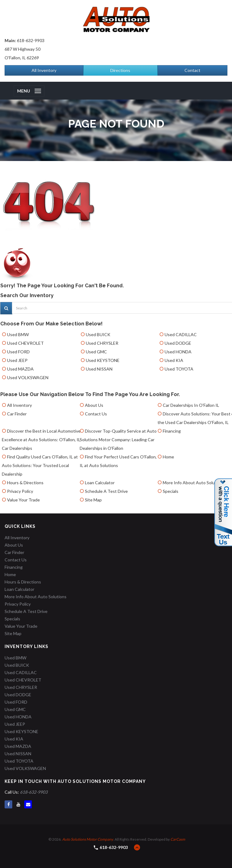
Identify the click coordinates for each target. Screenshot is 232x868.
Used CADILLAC (181, 334)
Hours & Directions (25, 483)
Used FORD (18, 352)
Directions (120, 70)
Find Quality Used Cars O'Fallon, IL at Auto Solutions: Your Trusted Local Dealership (40, 465)
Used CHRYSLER (102, 343)
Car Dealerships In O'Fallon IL (191, 405)
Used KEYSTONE (103, 360)
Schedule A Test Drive (106, 491)
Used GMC (96, 352)
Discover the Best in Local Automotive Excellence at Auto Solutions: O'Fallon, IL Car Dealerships (41, 440)
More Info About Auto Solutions (194, 483)
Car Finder (17, 414)
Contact (192, 70)
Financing (172, 431)
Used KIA (174, 360)
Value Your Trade (23, 500)
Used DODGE (178, 343)
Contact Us (96, 414)
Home (168, 457)
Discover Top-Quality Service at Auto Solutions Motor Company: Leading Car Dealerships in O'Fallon (118, 440)
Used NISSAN (99, 369)
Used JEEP (17, 360)
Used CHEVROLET (25, 343)
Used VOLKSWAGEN (28, 377)
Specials (171, 491)
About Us (94, 405)
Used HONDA (178, 352)
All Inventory (44, 70)
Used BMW (18, 334)
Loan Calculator (100, 483)
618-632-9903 (31, 40)
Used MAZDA (20, 369)
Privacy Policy (20, 491)
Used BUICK (98, 334)
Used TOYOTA (179, 369)
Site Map (93, 500)
